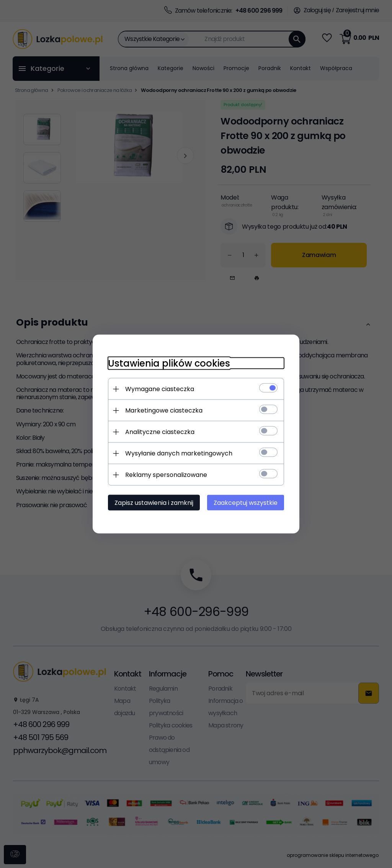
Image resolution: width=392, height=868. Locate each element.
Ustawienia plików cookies (169, 363)
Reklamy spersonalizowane (166, 475)
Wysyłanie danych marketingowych (179, 453)
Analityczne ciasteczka (160, 432)
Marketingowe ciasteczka (164, 410)
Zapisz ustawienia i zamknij (154, 503)
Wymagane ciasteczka (160, 389)
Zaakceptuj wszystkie (246, 503)
